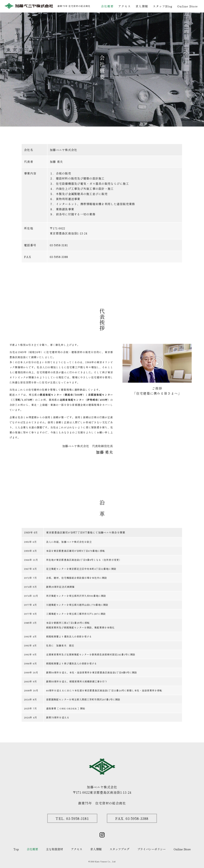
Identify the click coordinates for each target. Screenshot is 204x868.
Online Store (188, 6)
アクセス (124, 6)
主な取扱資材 (55, 849)
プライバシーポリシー (152, 849)
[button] (157, 363)
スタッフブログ (119, 849)
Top (16, 849)
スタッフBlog (163, 6)
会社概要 (107, 6)
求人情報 (142, 6)
